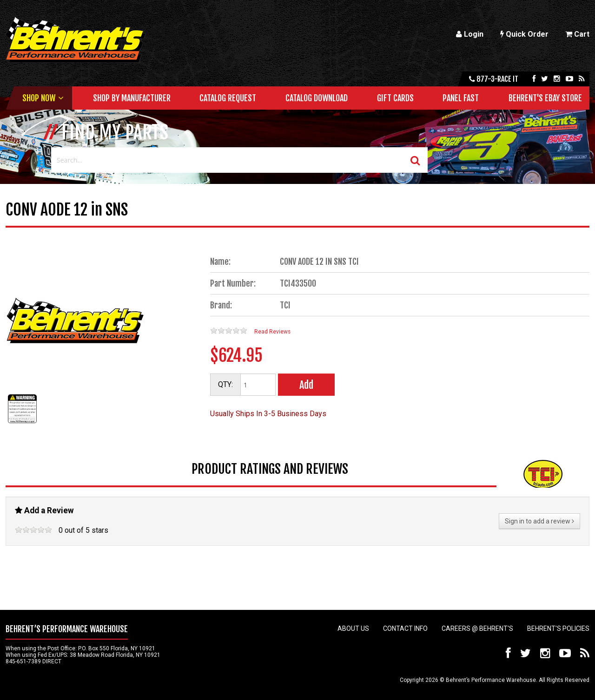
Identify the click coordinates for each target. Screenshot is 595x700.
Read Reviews (272, 332)
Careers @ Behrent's (477, 628)
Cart (577, 34)
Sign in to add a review (539, 521)
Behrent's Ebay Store (545, 98)
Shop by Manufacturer (132, 98)
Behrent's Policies (558, 628)
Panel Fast (461, 98)
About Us (353, 628)
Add (306, 385)
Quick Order (524, 34)
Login (470, 34)
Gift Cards (395, 98)
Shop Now (39, 98)
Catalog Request (228, 98)
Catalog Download (317, 98)
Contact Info (405, 628)
